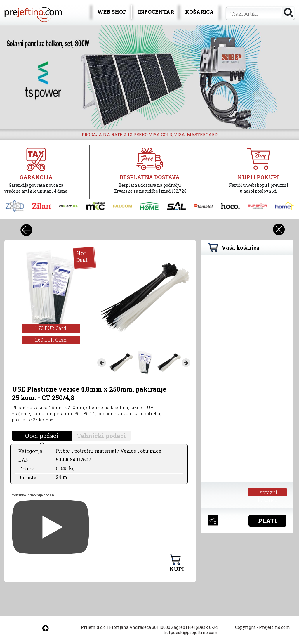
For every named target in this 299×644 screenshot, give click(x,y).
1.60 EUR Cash (51, 340)
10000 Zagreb (172, 627)
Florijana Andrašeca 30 (133, 627)
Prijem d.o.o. (94, 627)
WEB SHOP (112, 12)
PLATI (267, 521)
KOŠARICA (199, 12)
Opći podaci (42, 436)
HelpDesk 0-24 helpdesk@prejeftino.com (191, 630)
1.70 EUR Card (51, 328)
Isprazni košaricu (268, 493)
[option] (149, 77)
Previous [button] (102, 363)
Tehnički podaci (101, 436)
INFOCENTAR (156, 12)
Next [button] (186, 363)
